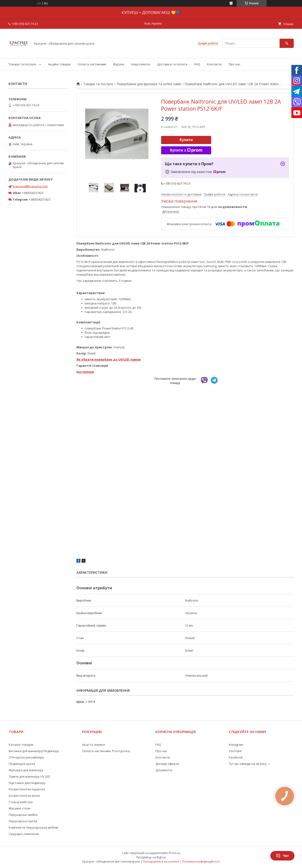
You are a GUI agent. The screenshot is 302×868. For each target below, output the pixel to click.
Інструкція (85, 372)
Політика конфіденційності (201, 862)
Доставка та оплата (172, 64)
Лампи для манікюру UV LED (29, 776)
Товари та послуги (22, 64)
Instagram (236, 745)
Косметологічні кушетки (27, 789)
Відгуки (119, 64)
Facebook (236, 757)
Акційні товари (59, 64)
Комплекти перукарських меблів (33, 827)
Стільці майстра (21, 802)
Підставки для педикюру (27, 783)
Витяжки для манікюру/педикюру (34, 751)
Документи (164, 770)
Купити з (186, 150)
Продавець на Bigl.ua (151, 857)
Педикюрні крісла (22, 764)
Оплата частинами (92, 64)
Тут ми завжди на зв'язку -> (250, 764)
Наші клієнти (141, 64)
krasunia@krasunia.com (30, 186)
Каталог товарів (21, 745)
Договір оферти (167, 764)
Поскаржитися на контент (161, 862)
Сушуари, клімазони (24, 834)
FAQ (197, 64)
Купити (186, 140)
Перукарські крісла (23, 821)
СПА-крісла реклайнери (26, 757)
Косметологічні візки (24, 796)
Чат (282, 856)
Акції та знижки (94, 745)
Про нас (235, 64)
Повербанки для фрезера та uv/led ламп (149, 84)
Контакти (214, 64)
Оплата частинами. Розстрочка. (106, 751)
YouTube (235, 751)
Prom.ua (175, 853)
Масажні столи (20, 808)
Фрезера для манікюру (26, 770)
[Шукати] (287, 43)
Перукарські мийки (23, 815)
